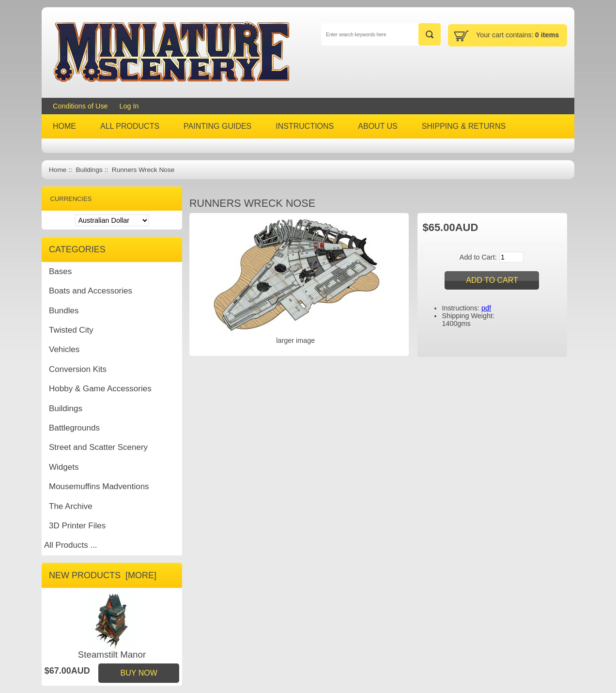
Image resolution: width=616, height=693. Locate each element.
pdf (486, 308)
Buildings (89, 170)
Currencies (71, 199)
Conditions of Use (80, 106)
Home (58, 170)
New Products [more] (103, 575)
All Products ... (71, 545)
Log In (129, 106)
